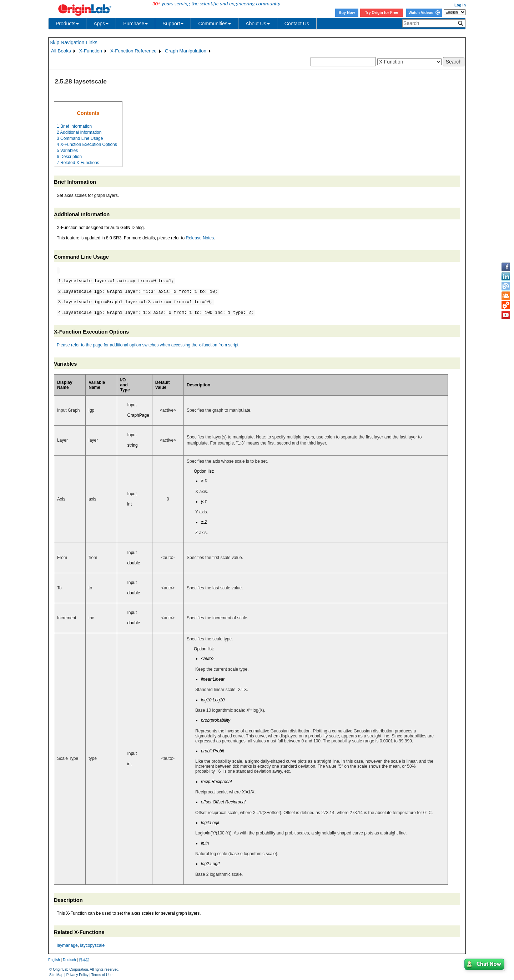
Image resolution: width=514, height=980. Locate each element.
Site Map (56, 975)
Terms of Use (102, 975)
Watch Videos (424, 12)
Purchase (135, 24)
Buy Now (347, 12)
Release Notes (200, 238)
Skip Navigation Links (74, 42)
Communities (215, 24)
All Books (61, 51)
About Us (258, 24)
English (54, 960)
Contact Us (297, 24)
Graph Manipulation (186, 51)
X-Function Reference (133, 51)
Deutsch (69, 960)
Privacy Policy (77, 975)
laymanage (67, 945)
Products (67, 24)
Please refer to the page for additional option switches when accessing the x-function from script (148, 345)
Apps (101, 24)
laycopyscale (92, 945)
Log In (460, 5)
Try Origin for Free (382, 12)
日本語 (84, 960)
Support (173, 24)
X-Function (91, 51)
